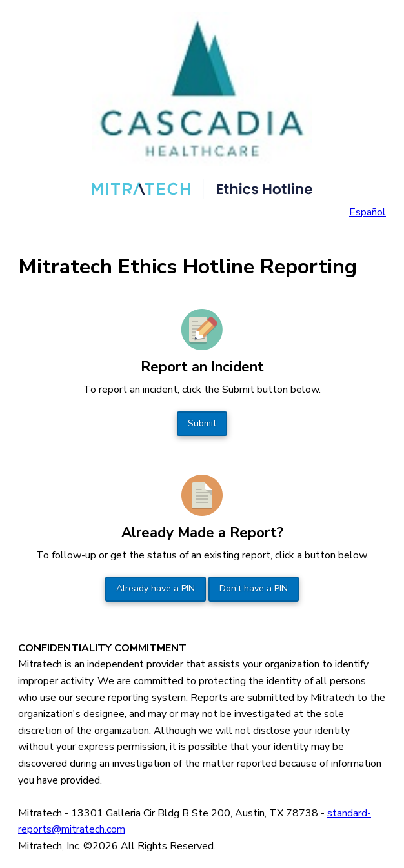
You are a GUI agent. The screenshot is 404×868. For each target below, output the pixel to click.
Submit (202, 423)
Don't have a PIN (254, 588)
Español (368, 212)
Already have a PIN (156, 588)
